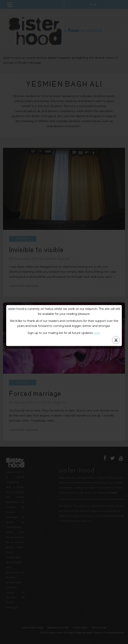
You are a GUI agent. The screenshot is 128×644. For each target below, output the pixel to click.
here (97, 333)
